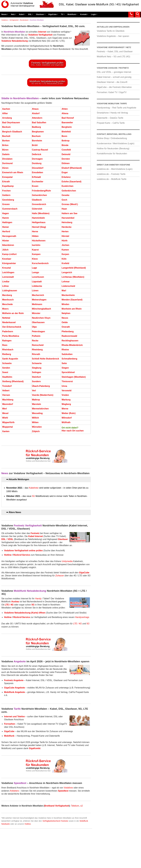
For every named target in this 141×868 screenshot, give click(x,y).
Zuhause (60, 577)
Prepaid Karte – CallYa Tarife (111, 123)
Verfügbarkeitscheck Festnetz (55, 823)
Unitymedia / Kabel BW (116, 851)
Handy (38, 600)
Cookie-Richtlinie (35, 862)
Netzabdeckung (23, 851)
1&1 (22, 857)
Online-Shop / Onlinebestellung (112, 138)
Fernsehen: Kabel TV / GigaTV (112, 92)
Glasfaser (40, 14)
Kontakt (83, 14)
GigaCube (52, 14)
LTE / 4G (77, 625)
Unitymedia (67, 563)
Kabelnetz (34, 490)
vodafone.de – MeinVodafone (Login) (115, 169)
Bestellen (67, 862)
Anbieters (14, 793)
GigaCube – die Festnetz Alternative (114, 87)
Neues (4, 14)
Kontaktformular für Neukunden (112, 154)
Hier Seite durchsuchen (25, 837)
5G (33, 498)
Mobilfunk (72, 14)
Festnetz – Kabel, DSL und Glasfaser (115, 51)
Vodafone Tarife (97, 851)
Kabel (21, 14)
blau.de (30, 857)
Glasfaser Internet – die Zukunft (112, 82)
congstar (40, 857)
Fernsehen (82, 851)
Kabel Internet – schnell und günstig (114, 77)
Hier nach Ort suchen (73, 433)
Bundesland (24, 20)
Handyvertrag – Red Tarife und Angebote (117, 108)
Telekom (75, 808)
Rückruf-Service (22, 557)
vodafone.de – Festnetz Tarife (111, 174)
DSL (30, 14)
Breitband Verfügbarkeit (57, 808)
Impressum (6, 862)
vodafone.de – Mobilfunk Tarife (112, 179)
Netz (13, 14)
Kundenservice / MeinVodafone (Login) (116, 143)
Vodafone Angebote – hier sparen (113, 36)
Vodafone (5, 20)
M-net (49, 857)
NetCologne (60, 857)
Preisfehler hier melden (95, 843)
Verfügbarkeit (14, 20)
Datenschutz (20, 862)
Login (93, 14)
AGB (48, 862)
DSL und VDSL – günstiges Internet (114, 72)
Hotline (8, 557)
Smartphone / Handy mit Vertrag (112, 113)
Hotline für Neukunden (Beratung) (113, 148)
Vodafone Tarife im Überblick (111, 31)
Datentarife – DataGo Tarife (110, 118)
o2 (82, 808)
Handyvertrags (82, 619)
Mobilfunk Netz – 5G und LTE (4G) (113, 57)
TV (62, 14)
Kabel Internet (39, 851)
